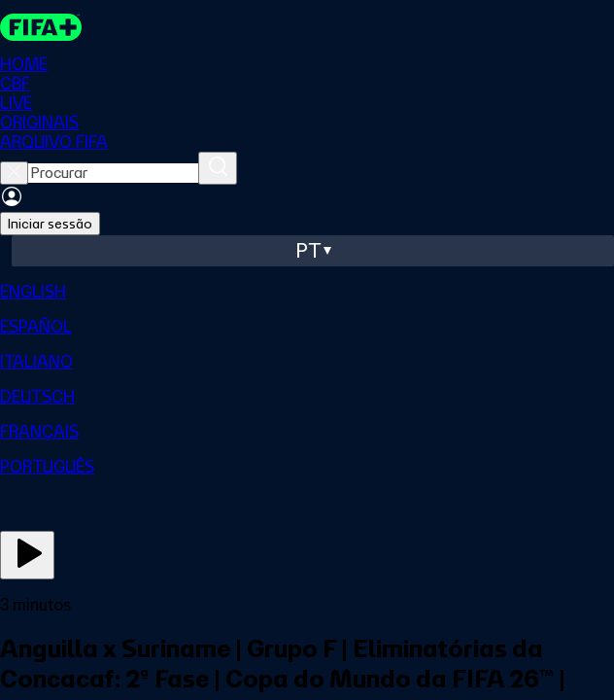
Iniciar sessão (50, 224)
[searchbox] (113, 173)
